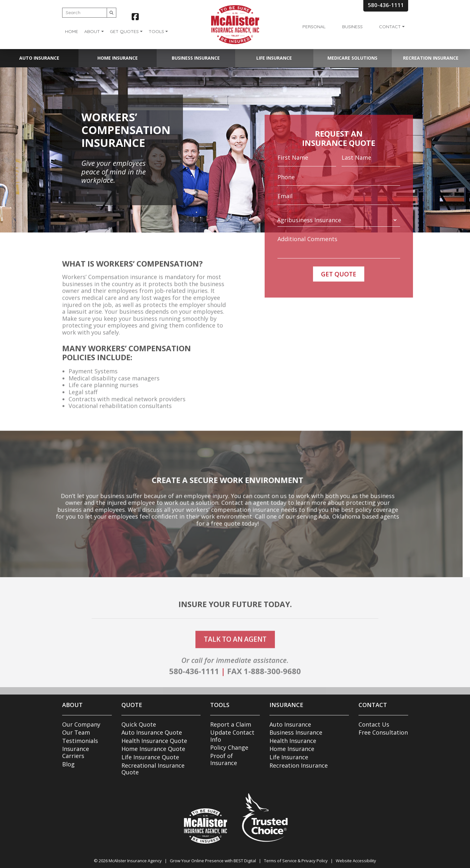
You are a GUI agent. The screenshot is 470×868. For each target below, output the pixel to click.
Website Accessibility (356, 861)
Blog (68, 764)
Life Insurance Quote (150, 757)
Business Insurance (196, 58)
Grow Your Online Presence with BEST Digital (213, 861)
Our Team (76, 732)
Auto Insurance (39, 58)
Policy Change (229, 747)
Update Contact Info (232, 736)
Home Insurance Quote (153, 749)
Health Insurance (293, 741)
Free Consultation (383, 732)
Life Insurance (274, 58)
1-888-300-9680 (272, 684)
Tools (156, 31)
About (92, 31)
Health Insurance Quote (154, 741)
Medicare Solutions (352, 58)
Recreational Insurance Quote (153, 769)
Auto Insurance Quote (152, 732)
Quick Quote (139, 724)
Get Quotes (124, 31)
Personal (314, 27)
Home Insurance (118, 58)
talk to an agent (235, 652)
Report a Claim (231, 724)
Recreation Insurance (431, 58)
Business (352, 27)
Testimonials (80, 741)
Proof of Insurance (224, 759)
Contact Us (374, 724)
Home (72, 31)
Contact (390, 27)
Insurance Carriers (76, 752)
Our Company (81, 724)
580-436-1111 (194, 684)
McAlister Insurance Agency (135, 861)
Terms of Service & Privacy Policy (296, 861)
